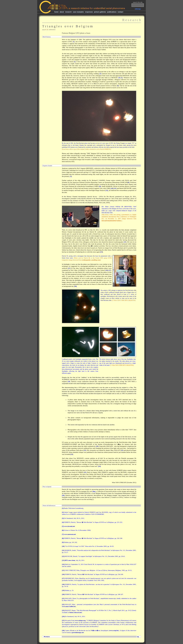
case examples (78, 12)
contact (120, 12)
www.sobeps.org (80, 620)
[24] (99, 466)
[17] (110, 270)
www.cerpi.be (114, 630)
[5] (122, 78)
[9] (100, 186)
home (56, 12)
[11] (115, 188)
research (68, 12)
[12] (107, 190)
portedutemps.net (78, 632)
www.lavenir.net (70, 526)
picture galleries (100, 12)
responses (89, 12)
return (47, 637)
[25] (85, 472)
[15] (69, 268)
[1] (74, 42)
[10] (112, 188)
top (138, 637)
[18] (75, 286)
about (62, 12)
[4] (119, 78)
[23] (72, 454)
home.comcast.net (75, 612)
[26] (63, 495)
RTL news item (70, 560)
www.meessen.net (70, 534)
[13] (125, 242)
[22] (122, 450)
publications (112, 12)
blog (94, 491)
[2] (75, 62)
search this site (138, 2)
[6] (118, 86)
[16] (107, 270)
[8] (128, 182)
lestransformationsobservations (111, 221)
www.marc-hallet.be (69, 606)
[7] (71, 176)
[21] (85, 450)
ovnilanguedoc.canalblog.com (91, 260)
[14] (102, 252)
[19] (69, 381)
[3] (100, 74)
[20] (97, 446)
